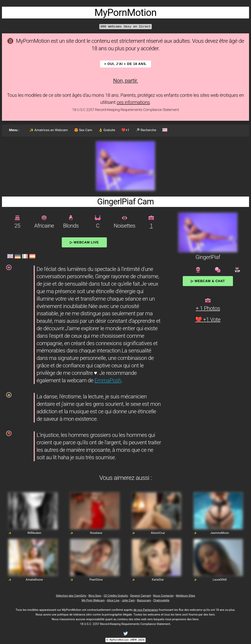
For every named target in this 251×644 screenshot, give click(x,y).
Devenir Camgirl (141, 596)
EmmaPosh (108, 380)
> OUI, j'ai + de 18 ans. (125, 64)
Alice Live (113, 600)
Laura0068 (220, 580)
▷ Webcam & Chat (208, 281)
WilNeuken (34, 533)
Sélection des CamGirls (71, 596)
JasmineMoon (220, 533)
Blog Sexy (95, 596)
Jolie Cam (128, 600)
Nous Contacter (163, 596)
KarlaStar (158, 580)
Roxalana (96, 533)
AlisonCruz (158, 533)
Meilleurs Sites (186, 596)
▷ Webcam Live (84, 242)
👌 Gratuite (107, 130)
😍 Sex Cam (83, 130)
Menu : (14, 130)
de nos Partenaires (146, 610)
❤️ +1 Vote (208, 320)
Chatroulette (161, 600)
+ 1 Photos (208, 308)
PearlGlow (96, 580)
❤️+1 (125, 130)
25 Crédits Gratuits (116, 596)
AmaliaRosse (34, 580)
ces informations (133, 102)
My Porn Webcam (93, 600)
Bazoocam (144, 600)
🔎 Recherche (146, 130)
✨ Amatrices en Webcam (49, 130)
